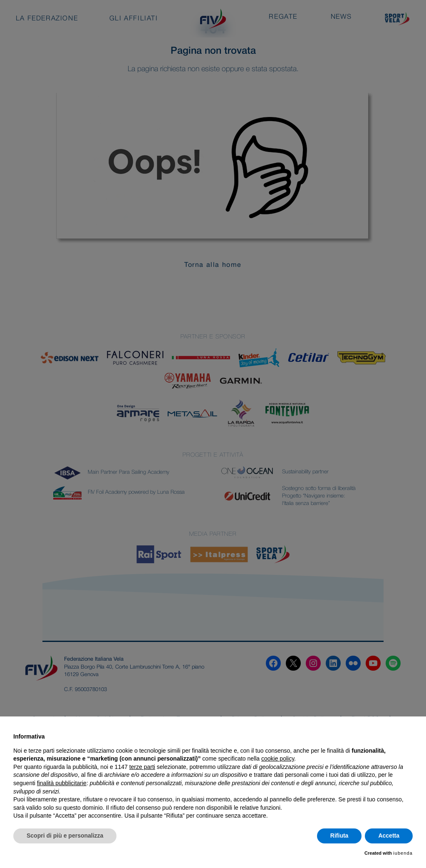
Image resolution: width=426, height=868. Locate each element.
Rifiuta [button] (339, 836)
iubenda (403, 853)
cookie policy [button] (278, 759)
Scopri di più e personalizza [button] (65, 836)
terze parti (142, 767)
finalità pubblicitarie (62, 783)
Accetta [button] (389, 836)
